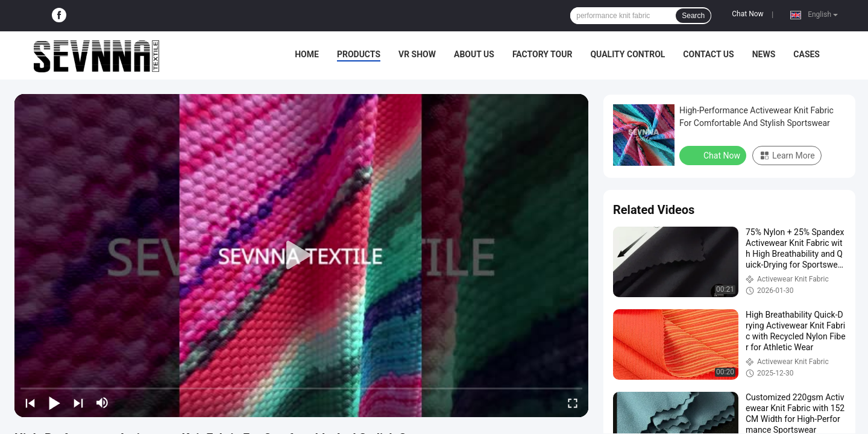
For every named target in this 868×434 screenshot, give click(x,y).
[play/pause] (54, 403)
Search (693, 16)
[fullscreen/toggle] (573, 403)
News (764, 54)
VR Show (417, 54)
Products (359, 54)
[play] (301, 256)
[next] (78, 403)
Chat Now (747, 14)
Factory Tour (542, 54)
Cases (807, 54)
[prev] (30, 403)
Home (307, 54)
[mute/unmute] (102, 403)
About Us (474, 54)
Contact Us (708, 54)
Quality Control (627, 54)
